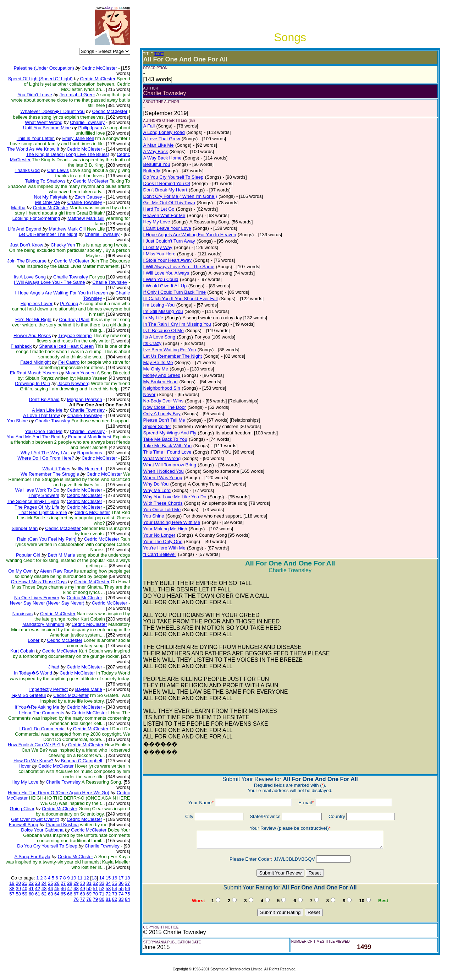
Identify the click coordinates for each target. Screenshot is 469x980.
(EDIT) (159, 54)
